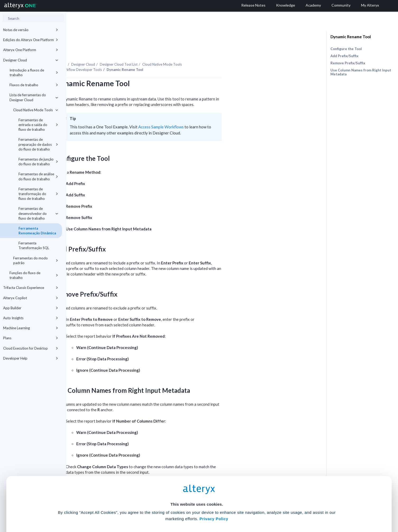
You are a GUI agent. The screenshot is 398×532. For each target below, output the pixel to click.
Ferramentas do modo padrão (36, 260)
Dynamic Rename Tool (351, 37)
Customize (239, 509)
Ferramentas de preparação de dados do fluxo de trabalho (38, 144)
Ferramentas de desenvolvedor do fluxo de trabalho (38, 213)
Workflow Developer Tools (147, 55)
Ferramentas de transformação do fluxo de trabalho (38, 194)
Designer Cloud (31, 60)
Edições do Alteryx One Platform (31, 40)
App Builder (31, 308)
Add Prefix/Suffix (344, 56)
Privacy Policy (214, 479)
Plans (31, 338)
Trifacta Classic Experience (31, 288)
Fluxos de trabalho (34, 85)
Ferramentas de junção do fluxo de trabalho (38, 162)
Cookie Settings (197, 493)
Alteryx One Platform (31, 50)
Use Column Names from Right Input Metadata (361, 72)
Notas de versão (31, 30)
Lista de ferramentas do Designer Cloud (34, 97)
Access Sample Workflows (228, 112)
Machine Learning (31, 328)
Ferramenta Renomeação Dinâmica (37, 231)
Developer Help (31, 358)
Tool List (185, 50)
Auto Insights (31, 318)
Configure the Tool (346, 49)
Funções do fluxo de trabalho (34, 275)
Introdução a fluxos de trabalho (34, 72)
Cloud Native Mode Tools (36, 110)
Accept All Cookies (159, 509)
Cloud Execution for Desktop (31, 348)
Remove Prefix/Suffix (348, 63)
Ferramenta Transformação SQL (34, 245)
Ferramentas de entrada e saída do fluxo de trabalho (38, 125)
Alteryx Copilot (31, 298)
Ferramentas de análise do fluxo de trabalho (38, 176)
